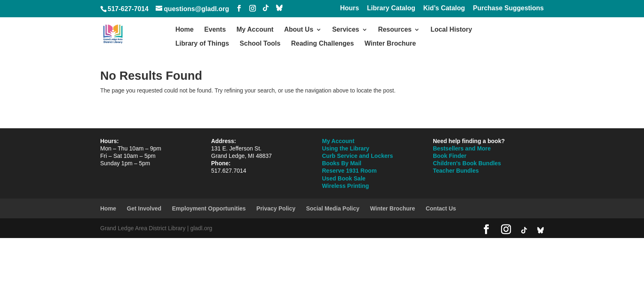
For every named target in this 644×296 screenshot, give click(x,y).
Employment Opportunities (209, 208)
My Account (255, 30)
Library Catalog (391, 8)
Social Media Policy (333, 208)
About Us (299, 30)
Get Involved (144, 208)
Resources (395, 30)
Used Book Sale (344, 178)
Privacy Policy (276, 208)
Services (346, 30)
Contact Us (441, 208)
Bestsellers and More (462, 148)
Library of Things (202, 44)
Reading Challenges (323, 44)
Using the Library (346, 148)
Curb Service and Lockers (358, 156)
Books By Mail (342, 163)
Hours (350, 8)
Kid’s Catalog (444, 8)
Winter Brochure (390, 44)
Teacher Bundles (456, 171)
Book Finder (450, 156)
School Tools (260, 44)
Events (215, 30)
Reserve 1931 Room (349, 171)
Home (184, 30)
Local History (451, 30)
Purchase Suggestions (509, 8)
